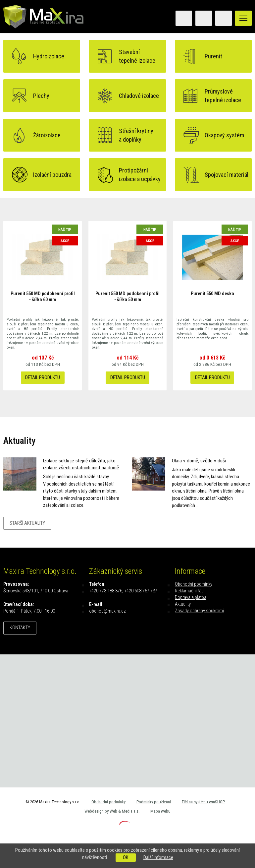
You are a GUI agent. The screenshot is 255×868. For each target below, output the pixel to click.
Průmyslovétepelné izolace (223, 96)
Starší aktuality (27, 523)
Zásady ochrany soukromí (199, 611)
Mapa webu (160, 811)
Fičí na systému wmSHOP (203, 802)
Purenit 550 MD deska (212, 294)
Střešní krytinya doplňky (136, 135)
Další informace (158, 857)
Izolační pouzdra (52, 175)
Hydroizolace (49, 56)
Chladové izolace (139, 96)
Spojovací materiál (227, 175)
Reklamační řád (189, 591)
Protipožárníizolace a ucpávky (140, 174)
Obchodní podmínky (194, 584)
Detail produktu (43, 378)
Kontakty (20, 628)
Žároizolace (47, 135)
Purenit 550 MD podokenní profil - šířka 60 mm (43, 297)
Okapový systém (224, 135)
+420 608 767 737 (141, 591)
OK (126, 857)
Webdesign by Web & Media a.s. (112, 811)
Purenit (213, 56)
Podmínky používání (154, 802)
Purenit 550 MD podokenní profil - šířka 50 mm (127, 297)
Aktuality (183, 604)
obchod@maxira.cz (107, 611)
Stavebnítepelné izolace (137, 56)
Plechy (41, 96)
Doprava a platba (191, 598)
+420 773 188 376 (106, 591)
